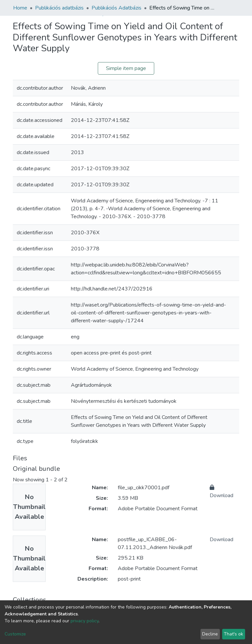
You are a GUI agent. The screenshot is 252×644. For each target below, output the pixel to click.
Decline (210, 634)
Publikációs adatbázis (59, 8)
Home (20, 8)
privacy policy (84, 621)
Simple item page (126, 68)
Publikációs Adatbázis (116, 8)
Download (221, 540)
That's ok (233, 634)
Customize (15, 634)
